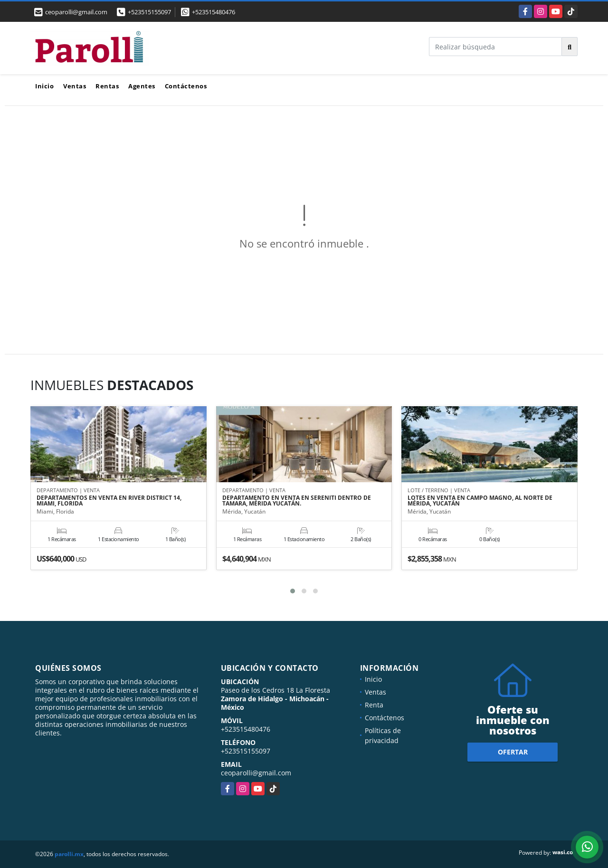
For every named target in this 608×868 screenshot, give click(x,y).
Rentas (107, 86)
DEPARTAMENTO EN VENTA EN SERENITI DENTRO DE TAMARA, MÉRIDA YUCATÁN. (297, 501)
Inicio (44, 86)
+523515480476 (214, 12)
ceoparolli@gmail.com (256, 773)
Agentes (142, 86)
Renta (374, 705)
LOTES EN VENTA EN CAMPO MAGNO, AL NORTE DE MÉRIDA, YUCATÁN (480, 501)
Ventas (75, 86)
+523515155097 (149, 12)
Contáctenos (186, 86)
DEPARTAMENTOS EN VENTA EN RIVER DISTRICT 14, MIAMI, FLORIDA (109, 501)
